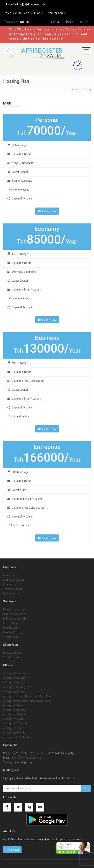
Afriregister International (17, 673)
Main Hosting (11, 628)
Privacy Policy (11, 593)
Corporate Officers (14, 580)
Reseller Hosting (13, 632)
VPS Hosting (10, 637)
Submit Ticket (11, 657)
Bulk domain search (15, 614)
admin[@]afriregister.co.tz (30, 4)
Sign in (70, 22)
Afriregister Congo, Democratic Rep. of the (27, 696)
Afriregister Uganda (14, 733)
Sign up (55, 22)
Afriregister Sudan (13, 719)
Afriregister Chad (13, 728)
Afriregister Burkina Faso (17, 687)
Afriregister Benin (13, 683)
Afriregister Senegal (14, 714)
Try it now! (12, 850)
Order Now (47, 211)
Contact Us (9, 584)
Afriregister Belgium (15, 678)
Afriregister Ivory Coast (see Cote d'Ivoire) (27, 701)
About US (8, 575)
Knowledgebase (13, 653)
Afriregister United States (17, 737)
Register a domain (13, 609)
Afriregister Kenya (13, 705)
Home (74, 89)
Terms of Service (13, 589)
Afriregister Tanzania (15, 723)
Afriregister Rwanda (14, 710)
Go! (86, 788)
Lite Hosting (10, 623)
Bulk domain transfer (15, 619)
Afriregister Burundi (14, 692)
